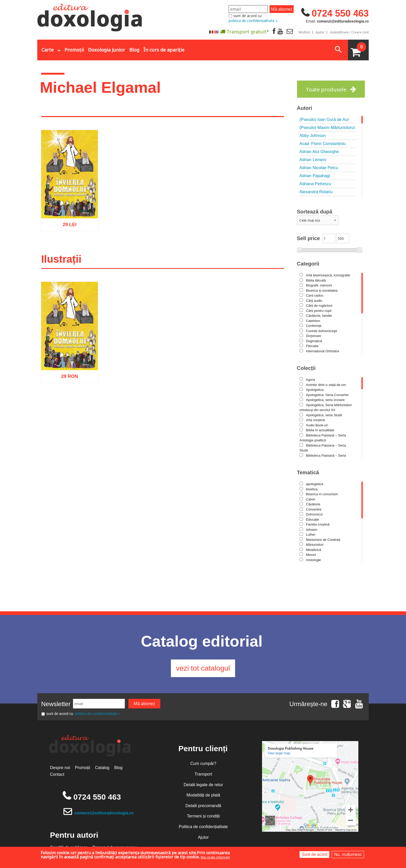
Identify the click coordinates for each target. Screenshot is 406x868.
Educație (313, 519)
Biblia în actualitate (320, 430)
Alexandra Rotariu (316, 192)
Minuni (311, 555)
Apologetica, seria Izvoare (325, 400)
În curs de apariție (164, 50)
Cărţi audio (314, 301)
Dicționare (314, 336)
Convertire (314, 509)
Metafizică (314, 550)
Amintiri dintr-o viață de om (326, 385)
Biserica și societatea (322, 290)
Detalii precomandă (203, 806)
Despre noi (60, 768)
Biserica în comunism (322, 494)
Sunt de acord (315, 854)
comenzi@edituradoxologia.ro (104, 813)
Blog (134, 50)
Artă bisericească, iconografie (328, 275)
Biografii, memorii (319, 285)
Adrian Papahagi (315, 176)
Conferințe (314, 326)
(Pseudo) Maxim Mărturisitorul (327, 128)
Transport (203, 774)
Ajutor (320, 32)
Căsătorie (313, 504)
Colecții (306, 368)
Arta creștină (316, 420)
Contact (57, 774)
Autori (305, 108)
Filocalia (312, 346)
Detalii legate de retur (203, 785)
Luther (311, 535)
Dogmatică (314, 341)
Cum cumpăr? (203, 764)
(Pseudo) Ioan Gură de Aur (324, 120)
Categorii (308, 264)
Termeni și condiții (203, 816)
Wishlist (304, 32)
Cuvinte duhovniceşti (322, 331)
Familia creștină (318, 524)
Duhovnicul (314, 514)
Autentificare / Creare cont (349, 32)
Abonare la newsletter (213, 44)
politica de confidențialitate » (253, 21)
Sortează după (315, 212)
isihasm (312, 530)
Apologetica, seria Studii (324, 415)
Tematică (308, 472)
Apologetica (315, 390)
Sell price (309, 238)
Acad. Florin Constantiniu (323, 144)
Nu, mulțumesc (348, 854)
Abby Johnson (313, 136)
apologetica (315, 484)
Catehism (313, 321)
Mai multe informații (215, 857)
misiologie (314, 560)
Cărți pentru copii (319, 311)
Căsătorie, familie (319, 316)
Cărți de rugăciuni (319, 306)
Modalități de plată (203, 795)
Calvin (311, 499)
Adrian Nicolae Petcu (319, 168)
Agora (311, 380)
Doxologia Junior (107, 50)
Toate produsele (326, 89)
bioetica (312, 489)
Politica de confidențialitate (203, 827)
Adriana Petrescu (316, 184)
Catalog (102, 768)
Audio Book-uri (317, 425)
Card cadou (315, 295)
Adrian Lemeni (313, 160)
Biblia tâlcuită (316, 280)
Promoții (74, 50)
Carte (48, 50)
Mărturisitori (315, 545)
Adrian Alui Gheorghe (319, 152)
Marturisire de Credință (323, 540)
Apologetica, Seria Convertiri (327, 395)
